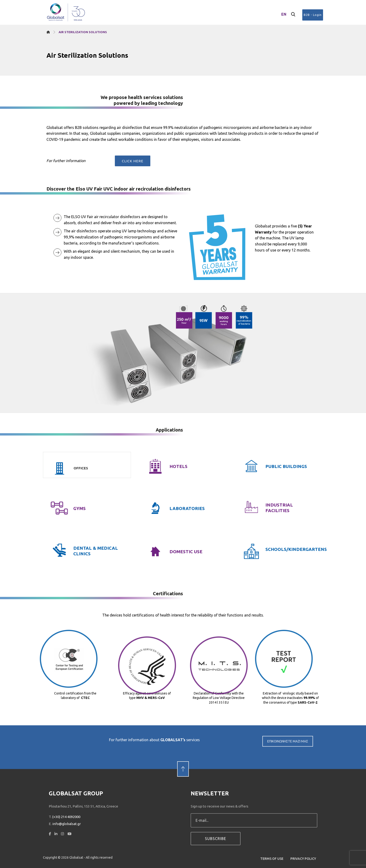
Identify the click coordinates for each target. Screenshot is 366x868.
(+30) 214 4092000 (66, 817)
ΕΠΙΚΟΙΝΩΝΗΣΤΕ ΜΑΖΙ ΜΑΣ (288, 748)
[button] (293, 14)
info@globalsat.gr (67, 824)
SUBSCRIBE (216, 839)
